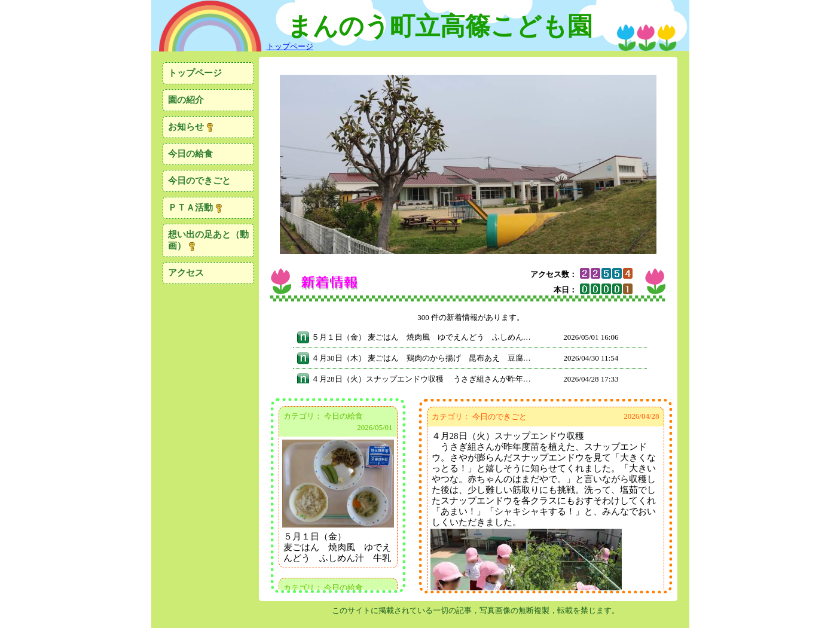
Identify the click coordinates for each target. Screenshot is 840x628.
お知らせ (191, 127)
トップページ (195, 73)
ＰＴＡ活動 (196, 208)
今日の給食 (190, 154)
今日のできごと (199, 181)
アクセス (186, 273)
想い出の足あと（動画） (208, 240)
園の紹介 (186, 100)
